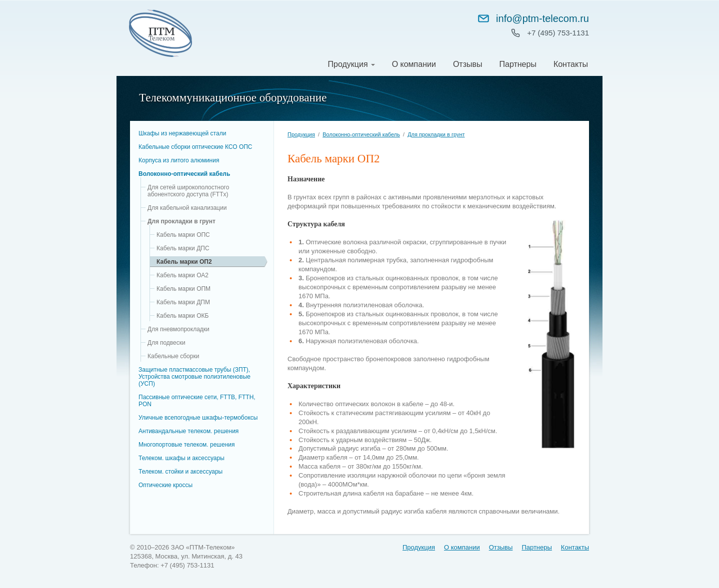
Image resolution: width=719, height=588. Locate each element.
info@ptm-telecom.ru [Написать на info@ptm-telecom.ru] (533, 18)
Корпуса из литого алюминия (179, 160)
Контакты (571, 64)
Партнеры (517, 64)
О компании (414, 64)
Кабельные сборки (173, 356)
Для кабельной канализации (187, 208)
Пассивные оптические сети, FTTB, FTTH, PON (197, 401)
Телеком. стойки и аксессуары (180, 472)
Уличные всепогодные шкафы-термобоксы (198, 418)
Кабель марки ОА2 (182, 275)
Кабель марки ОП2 (184, 262)
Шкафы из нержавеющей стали (182, 133)
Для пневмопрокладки (178, 329)
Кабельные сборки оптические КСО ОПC (195, 147)
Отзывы (468, 64)
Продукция (348, 64)
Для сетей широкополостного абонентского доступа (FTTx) (188, 191)
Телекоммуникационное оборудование (233, 98)
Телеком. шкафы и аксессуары (181, 458)
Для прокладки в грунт (181, 221)
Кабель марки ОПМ (183, 289)
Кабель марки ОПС (183, 235)
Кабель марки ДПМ (183, 302)
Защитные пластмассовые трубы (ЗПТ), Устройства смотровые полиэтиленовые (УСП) (194, 377)
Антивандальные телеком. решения (188, 431)
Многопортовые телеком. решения (186, 445)
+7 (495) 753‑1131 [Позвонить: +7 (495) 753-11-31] (558, 33)
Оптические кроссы (165, 485)
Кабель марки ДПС (183, 248)
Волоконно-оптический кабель (184, 174)
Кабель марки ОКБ (182, 316)
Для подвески (166, 343)
